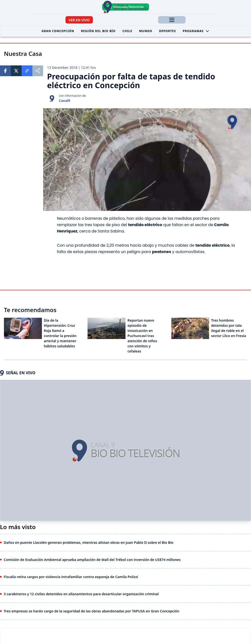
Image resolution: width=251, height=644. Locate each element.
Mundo (146, 31)
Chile (127, 31)
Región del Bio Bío (98, 31)
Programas (196, 31)
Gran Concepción (58, 31)
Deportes (168, 31)
